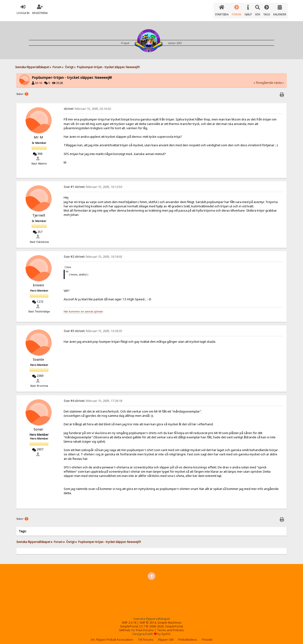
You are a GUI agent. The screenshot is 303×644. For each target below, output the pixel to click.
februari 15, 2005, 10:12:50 (93, 183)
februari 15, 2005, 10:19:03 (93, 253)
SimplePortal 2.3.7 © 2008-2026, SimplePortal (151, 623)
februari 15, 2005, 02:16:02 (87, 105)
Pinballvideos (188, 636)
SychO (166, 630)
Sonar (38, 425)
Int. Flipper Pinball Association (112, 636)
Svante (38, 355)
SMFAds (125, 626)
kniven (38, 281)
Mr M (39, 79)
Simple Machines (169, 619)
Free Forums (145, 626)
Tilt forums (146, 636)
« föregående (263, 79)
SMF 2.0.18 (129, 619)
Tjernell (39, 211)
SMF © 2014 (148, 619)
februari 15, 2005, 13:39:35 (93, 327)
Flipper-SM (166, 636)
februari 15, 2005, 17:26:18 (93, 397)
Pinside (207, 636)
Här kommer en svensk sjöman (83, 308)
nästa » (279, 79)
